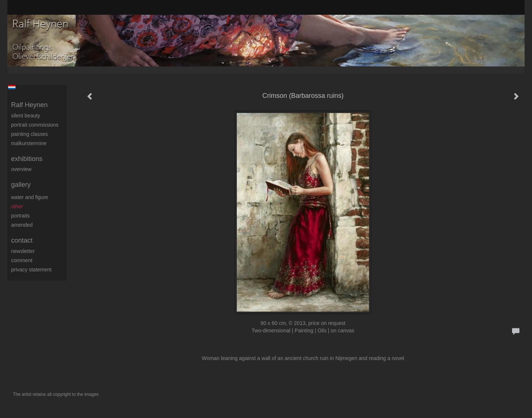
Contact (22, 240)
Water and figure (30, 197)
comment (22, 260)
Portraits (21, 216)
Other (17, 206)
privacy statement (31, 270)
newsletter (23, 251)
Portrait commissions (35, 125)
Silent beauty (26, 116)
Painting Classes (30, 134)
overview (21, 169)
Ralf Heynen (29, 105)
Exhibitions (27, 159)
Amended (22, 225)
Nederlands (12, 87)
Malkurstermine (29, 143)
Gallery (21, 185)
